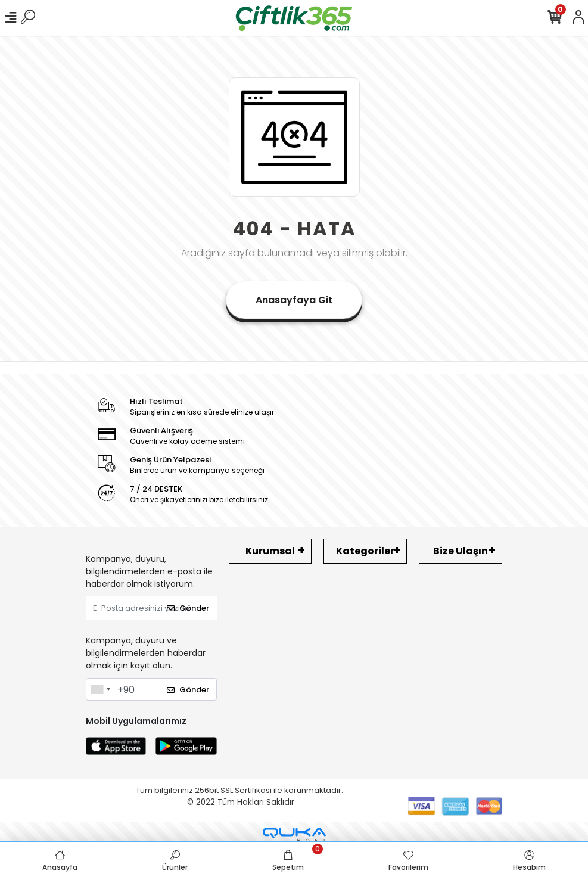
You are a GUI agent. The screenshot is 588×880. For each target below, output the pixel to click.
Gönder (188, 608)
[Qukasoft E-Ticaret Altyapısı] (294, 835)
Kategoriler (365, 551)
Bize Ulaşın (461, 551)
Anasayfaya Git (294, 300)
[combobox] (100, 689)
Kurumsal (270, 551)
